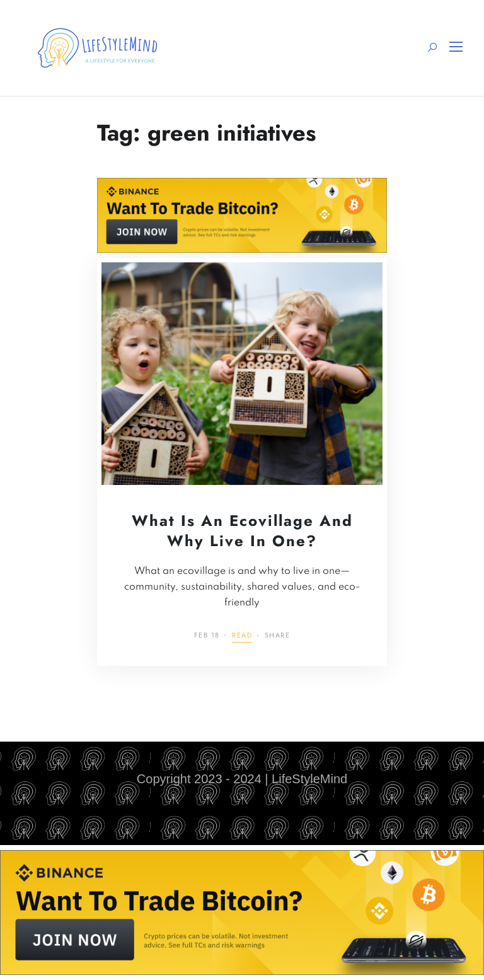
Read (242, 636)
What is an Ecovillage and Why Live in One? (242, 530)
